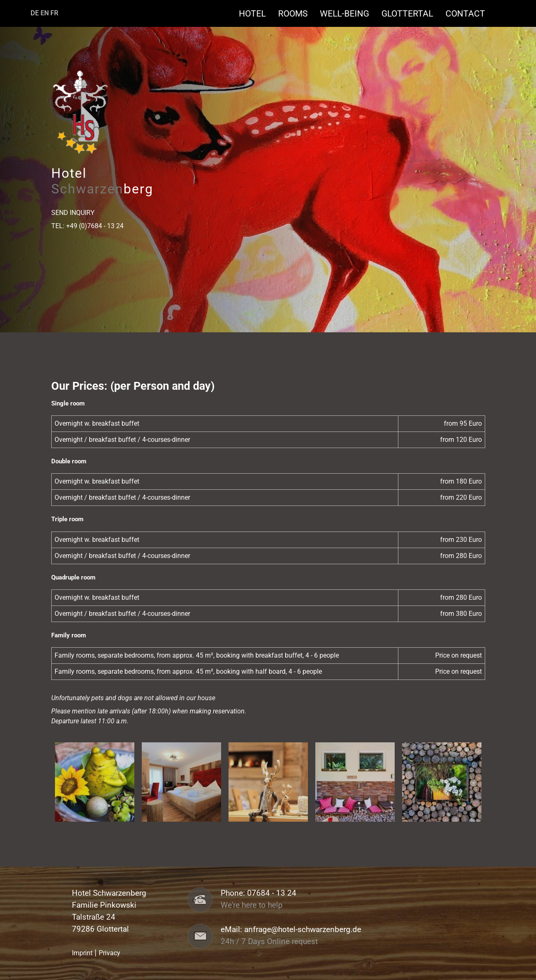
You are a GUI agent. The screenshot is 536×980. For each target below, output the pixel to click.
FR (54, 13)
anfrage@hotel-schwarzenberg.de (303, 930)
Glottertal (411, 13)
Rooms (297, 13)
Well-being (349, 13)
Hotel (256, 13)
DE (35, 13)
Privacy (110, 953)
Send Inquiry (73, 213)
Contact (465, 13)
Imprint (82, 953)
